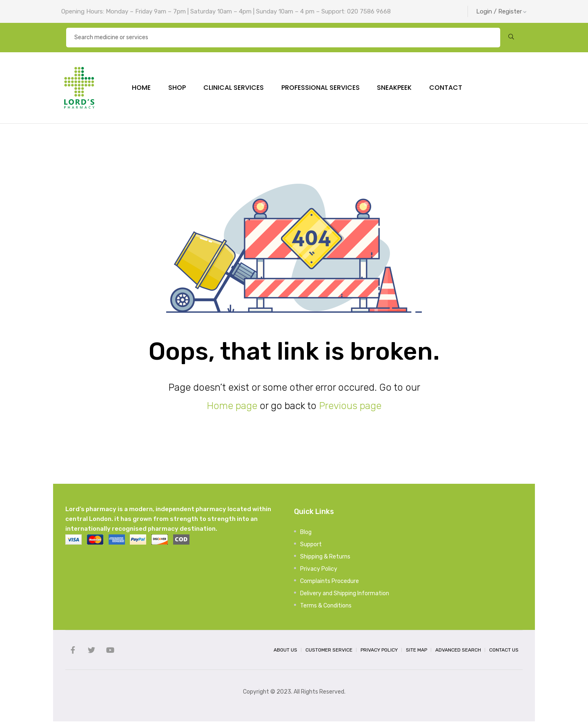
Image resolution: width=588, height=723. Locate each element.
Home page (232, 407)
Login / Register (501, 11)
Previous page (350, 407)
